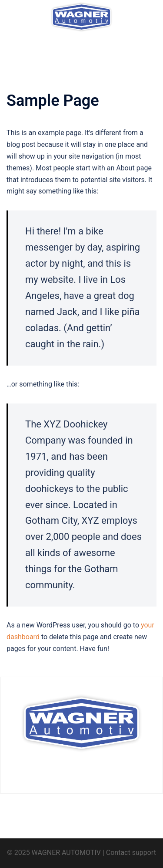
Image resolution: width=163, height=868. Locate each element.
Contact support (131, 853)
